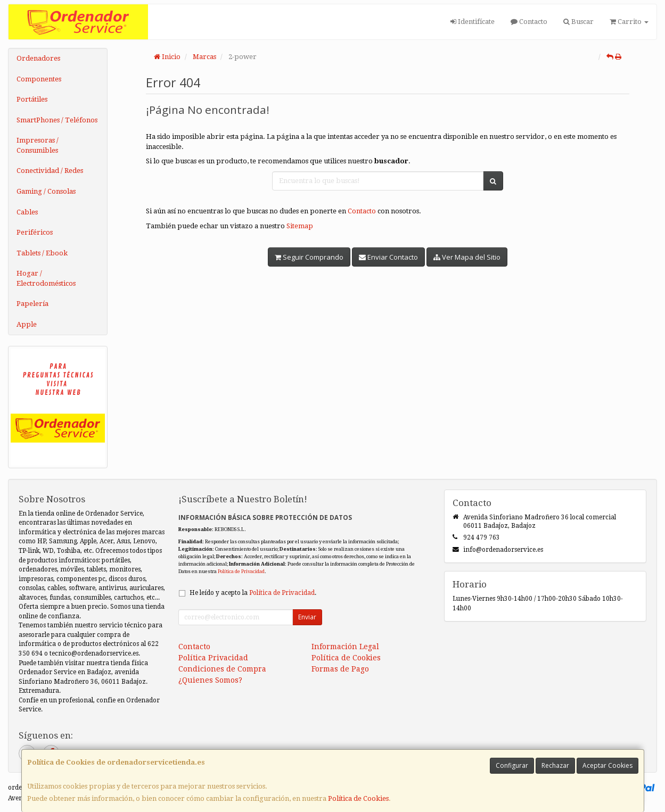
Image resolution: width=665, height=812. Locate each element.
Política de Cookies (358, 798)
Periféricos (35, 232)
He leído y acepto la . (253, 593)
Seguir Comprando (309, 257)
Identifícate (473, 22)
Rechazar (555, 765)
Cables (27, 212)
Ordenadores (38, 58)
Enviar (307, 617)
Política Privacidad (213, 658)
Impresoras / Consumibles (38, 145)
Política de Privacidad (241, 571)
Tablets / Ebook (42, 253)
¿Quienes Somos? (210, 680)
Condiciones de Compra (222, 669)
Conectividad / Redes (50, 171)
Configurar (512, 765)
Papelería (32, 304)
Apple (27, 324)
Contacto (529, 22)
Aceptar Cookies (607, 765)
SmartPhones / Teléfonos (57, 120)
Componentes (39, 79)
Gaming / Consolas (46, 191)
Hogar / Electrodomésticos (46, 278)
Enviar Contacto (388, 257)
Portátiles (32, 99)
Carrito (629, 22)
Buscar (578, 22)
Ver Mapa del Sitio (467, 257)
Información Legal (345, 647)
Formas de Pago (340, 669)
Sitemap (300, 226)
